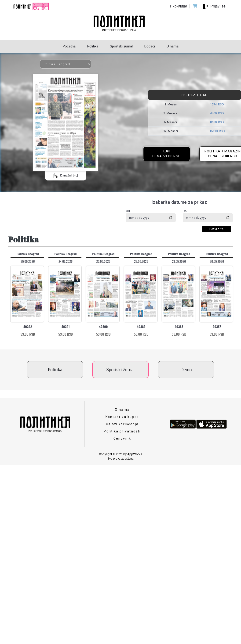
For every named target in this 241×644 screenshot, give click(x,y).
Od (128, 211)
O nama (122, 410)
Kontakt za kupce (122, 417)
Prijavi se (218, 6)
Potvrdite (217, 229)
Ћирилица (178, 6)
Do (185, 211)
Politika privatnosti (122, 431)
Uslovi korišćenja (122, 424)
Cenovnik (122, 439)
